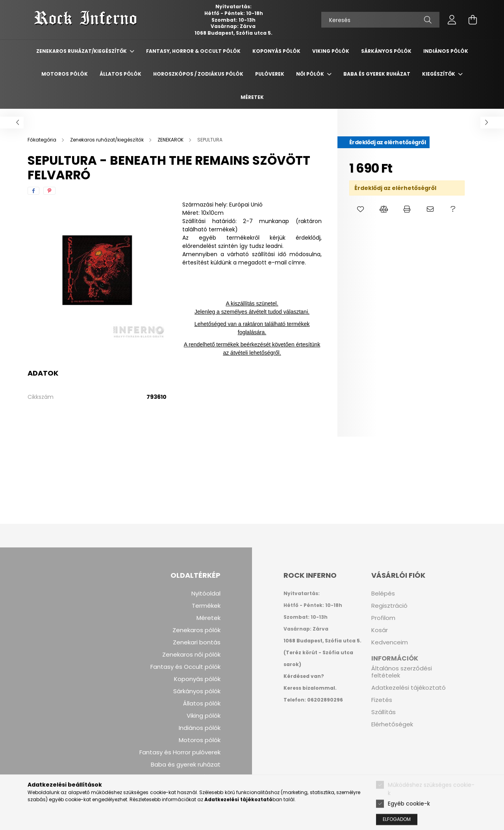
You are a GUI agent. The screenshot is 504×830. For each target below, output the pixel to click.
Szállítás (384, 712)
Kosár (380, 630)
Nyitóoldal (206, 594)
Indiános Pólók (446, 51)
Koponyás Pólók (276, 51)
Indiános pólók (200, 728)
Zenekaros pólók (196, 630)
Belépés (383, 594)
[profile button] (452, 20)
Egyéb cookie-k (409, 817)
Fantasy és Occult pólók (185, 667)
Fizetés (382, 700)
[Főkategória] (43, 140)
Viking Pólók (331, 51)
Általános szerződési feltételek (402, 672)
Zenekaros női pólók (191, 655)
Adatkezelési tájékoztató (409, 688)
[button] (361, 209)
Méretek (252, 97)
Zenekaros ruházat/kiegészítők (82, 51)
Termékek (206, 606)
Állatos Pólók (120, 74)
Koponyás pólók (197, 679)
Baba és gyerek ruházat (377, 74)
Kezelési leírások (196, 777)
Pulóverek (270, 74)
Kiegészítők (439, 74)
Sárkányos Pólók (386, 51)
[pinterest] (49, 191)
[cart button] (472, 20)
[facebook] (33, 191)
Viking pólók (204, 716)
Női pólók (311, 74)
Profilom (383, 618)
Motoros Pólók (65, 74)
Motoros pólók (200, 740)
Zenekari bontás (197, 642)
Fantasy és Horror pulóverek (180, 752)
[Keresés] (380, 20)
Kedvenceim (390, 642)
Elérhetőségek (392, 724)
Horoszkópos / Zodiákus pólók (198, 74)
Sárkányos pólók (197, 691)
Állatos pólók (202, 703)
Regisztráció (389, 606)
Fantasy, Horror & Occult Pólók (193, 51)
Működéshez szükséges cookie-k (431, 802)
